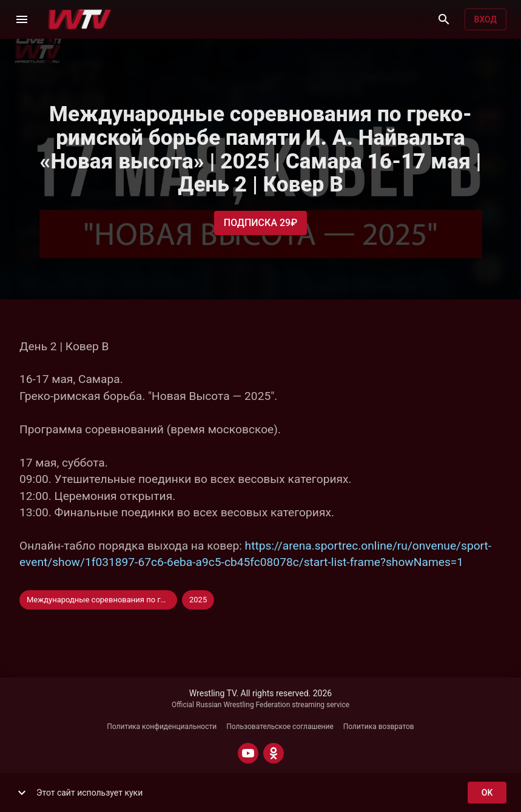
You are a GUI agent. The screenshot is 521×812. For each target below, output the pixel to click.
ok (487, 793)
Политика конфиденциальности (162, 727)
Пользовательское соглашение (280, 727)
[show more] (22, 793)
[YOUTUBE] (248, 753)
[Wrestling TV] (80, 19)
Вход (486, 20)
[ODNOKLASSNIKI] (274, 753)
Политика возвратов (379, 727)
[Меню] (22, 19)
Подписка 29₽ (260, 223)
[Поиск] (444, 19)
